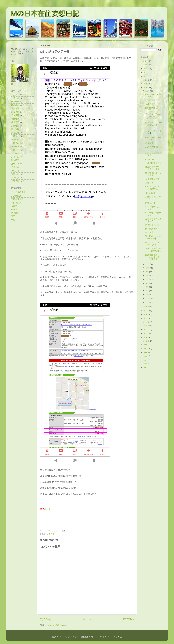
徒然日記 (15, 122)
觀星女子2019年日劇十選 (153, 174)
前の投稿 (128, 619)
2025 (146, 65)
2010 (146, 337)
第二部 (48, 509)
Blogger (121, 637)
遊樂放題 (15, 181)
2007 (146, 349)
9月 (147, 272)
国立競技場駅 (151, 229)
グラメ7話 (150, 233)
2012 (146, 330)
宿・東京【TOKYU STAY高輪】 (154, 244)
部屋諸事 (15, 160)
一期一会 (15, 102)
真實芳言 (149, 183)
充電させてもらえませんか (153, 220)
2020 (146, 84)
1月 (147, 302)
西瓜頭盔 (149, 143)
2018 (146, 307)
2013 (146, 326)
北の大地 (15, 171)
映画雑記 (15, 105)
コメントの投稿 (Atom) (55, 625)
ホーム (87, 619)
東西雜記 (15, 126)
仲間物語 (15, 119)
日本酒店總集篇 (18, 192)
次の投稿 (46, 619)
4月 (147, 291)
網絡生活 (15, 178)
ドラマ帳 (15, 98)
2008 (146, 345)
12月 (148, 91)
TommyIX (98, 637)
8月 (147, 275)
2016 (146, 314)
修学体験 (15, 115)
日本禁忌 (15, 143)
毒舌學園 (15, 129)
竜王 (13, 216)
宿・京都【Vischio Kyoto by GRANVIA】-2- (153, 116)
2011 (146, 333)
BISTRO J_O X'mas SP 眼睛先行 (153, 188)
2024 (146, 69)
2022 (146, 76)
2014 (146, 322)
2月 (147, 298)
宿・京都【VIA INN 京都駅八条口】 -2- (154, 125)
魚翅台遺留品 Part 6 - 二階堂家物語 (154, 250)
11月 (148, 264)
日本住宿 (50, 534)
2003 (146, 364)
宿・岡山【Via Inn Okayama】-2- (153, 237)
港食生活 (15, 112)
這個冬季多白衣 (152, 179)
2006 (146, 352)
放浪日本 (15, 167)
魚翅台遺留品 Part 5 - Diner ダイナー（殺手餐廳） (154, 257)
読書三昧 (15, 133)
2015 (146, 318)
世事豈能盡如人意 (153, 163)
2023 (146, 72)
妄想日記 (15, 174)
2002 (146, 367)
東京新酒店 (16, 196)
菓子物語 (15, 109)
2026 (146, 61)
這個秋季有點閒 (152, 225)
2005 (146, 356)
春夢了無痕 (150, 104)
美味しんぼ (150, 203)
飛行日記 (15, 157)
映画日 (14, 220)
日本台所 (15, 150)
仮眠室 (14, 206)
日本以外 (15, 140)
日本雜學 (15, 154)
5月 (147, 287)
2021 (146, 80)
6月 (147, 283)
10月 (148, 268)
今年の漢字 (150, 193)
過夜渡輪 (15, 213)
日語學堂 (15, 136)
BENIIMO (149, 159)
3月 (147, 295)
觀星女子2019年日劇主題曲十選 (153, 168)
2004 (146, 360)
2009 (146, 341)
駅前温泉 (15, 209)
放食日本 (15, 164)
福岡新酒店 (16, 203)
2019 (146, 88)
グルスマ (15, 95)
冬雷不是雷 (150, 100)
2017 (146, 311)
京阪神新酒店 (17, 199)
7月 (147, 279)
